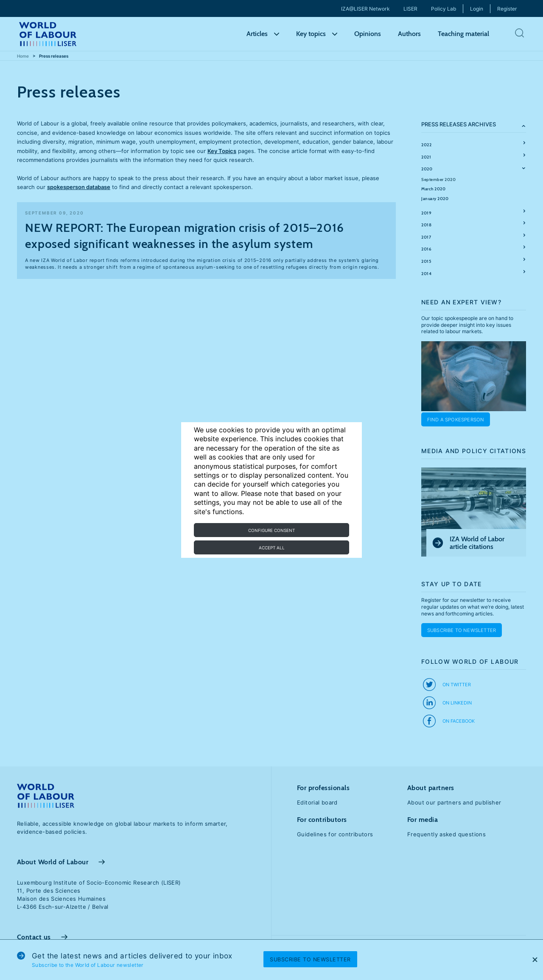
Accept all (272, 548)
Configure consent (271, 530)
